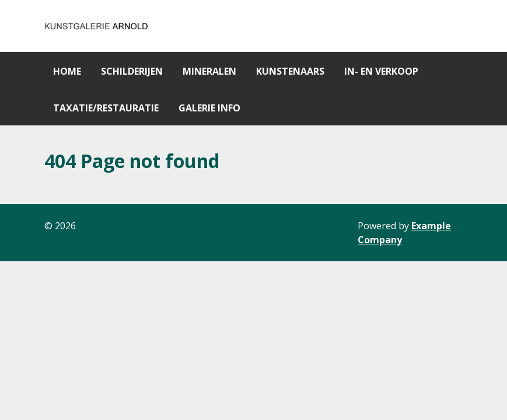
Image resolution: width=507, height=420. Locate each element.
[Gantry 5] (97, 26)
